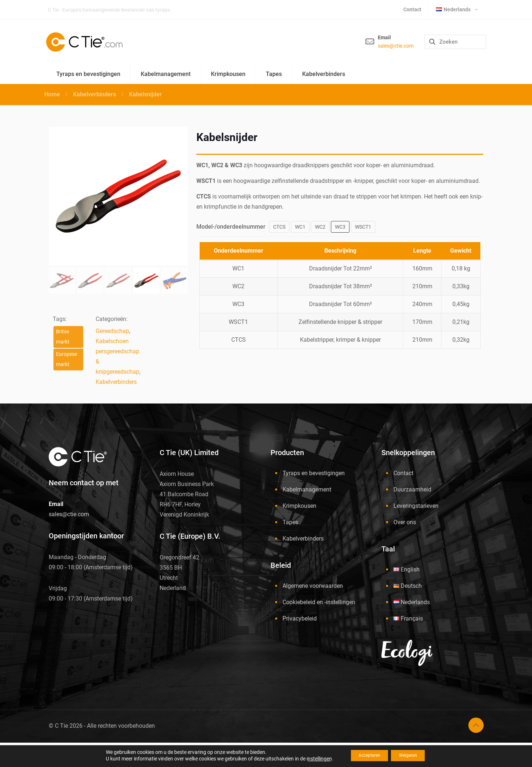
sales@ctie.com (396, 46)
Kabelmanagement (307, 489)
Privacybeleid (300, 619)
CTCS (279, 227)
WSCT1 (363, 227)
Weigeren (413, 756)
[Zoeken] (455, 42)
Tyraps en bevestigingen (314, 473)
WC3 (340, 227)
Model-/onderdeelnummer (231, 227)
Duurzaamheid (412, 489)
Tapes (290, 522)
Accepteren (365, 756)
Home (52, 94)
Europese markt (67, 359)
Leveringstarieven (416, 506)
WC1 (300, 227)
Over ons (405, 522)
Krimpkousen (299, 506)
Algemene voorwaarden (313, 586)
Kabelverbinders (95, 94)
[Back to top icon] (476, 725)
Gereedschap (112, 331)
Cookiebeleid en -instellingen (319, 602)
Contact (403, 473)
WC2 (320, 227)
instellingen (310, 759)
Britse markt (63, 337)
